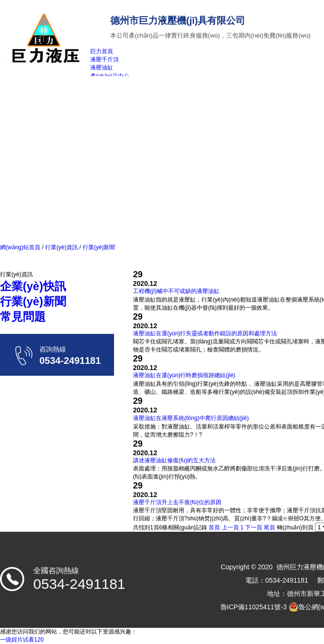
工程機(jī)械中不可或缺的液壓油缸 (176, 291)
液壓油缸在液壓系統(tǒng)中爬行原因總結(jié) (191, 418)
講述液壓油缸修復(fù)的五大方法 (174, 460)
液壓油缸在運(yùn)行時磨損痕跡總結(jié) (184, 375)
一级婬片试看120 (22, 640)
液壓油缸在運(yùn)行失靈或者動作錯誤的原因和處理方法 (205, 333)
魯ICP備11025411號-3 (254, 607)
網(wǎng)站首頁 (20, 247)
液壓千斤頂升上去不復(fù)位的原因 (177, 502)
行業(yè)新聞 (98, 247)
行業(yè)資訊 (62, 247)
